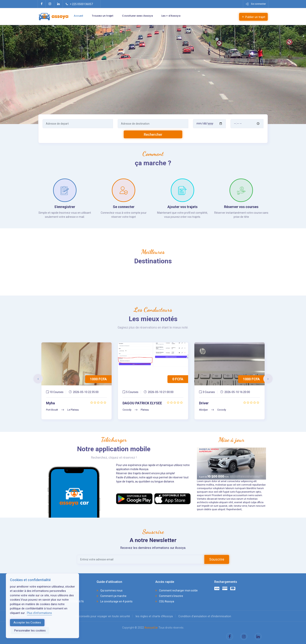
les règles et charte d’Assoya (154, 616)
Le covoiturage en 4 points (115, 601)
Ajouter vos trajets (182, 207)
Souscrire (217, 559)
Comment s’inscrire (169, 596)
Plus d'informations (39, 613)
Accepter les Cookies (27, 623)
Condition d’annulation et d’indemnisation (205, 616)
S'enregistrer (65, 207)
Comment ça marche (112, 596)
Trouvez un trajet (103, 16)
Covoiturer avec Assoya (137, 16)
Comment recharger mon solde (177, 590)
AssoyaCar (151, 628)
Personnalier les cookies (30, 631)
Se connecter (124, 207)
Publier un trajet (253, 17)
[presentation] (38, 379)
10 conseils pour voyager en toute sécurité (103, 616)
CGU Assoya (165, 601)
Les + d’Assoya (171, 16)
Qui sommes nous (110, 590)
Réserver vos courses (241, 207)
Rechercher (153, 134)
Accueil (78, 16)
